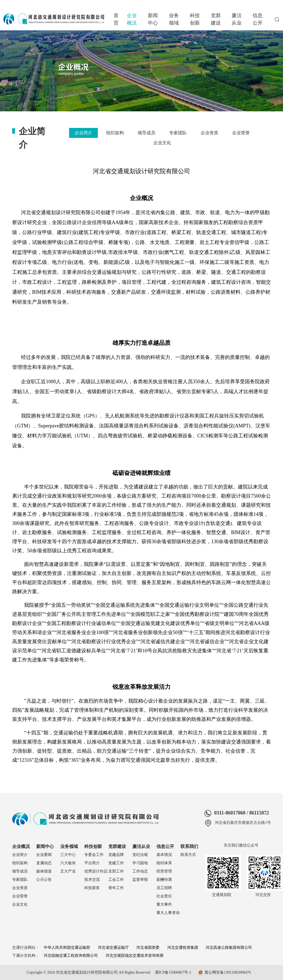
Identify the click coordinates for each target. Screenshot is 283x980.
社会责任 (164, 896)
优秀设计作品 (96, 871)
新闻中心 (153, 19)
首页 (116, 19)
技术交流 (92, 880)
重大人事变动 (168, 913)
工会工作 (116, 880)
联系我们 (189, 846)
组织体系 (164, 863)
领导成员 (146, 133)
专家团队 (178, 133)
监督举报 (140, 880)
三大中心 (68, 855)
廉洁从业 (237, 19)
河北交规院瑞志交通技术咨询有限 (135, 956)
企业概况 (132, 19)
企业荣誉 (241, 133)
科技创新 (195, 19)
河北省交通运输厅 (113, 948)
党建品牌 (116, 855)
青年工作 (116, 888)
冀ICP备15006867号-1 (173, 972)
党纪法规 (140, 855)
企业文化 (162, 143)
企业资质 (209, 133)
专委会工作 (94, 855)
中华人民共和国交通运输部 (67, 948)
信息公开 (258, 19)
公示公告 (44, 880)
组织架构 (115, 133)
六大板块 (68, 863)
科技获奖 (92, 888)
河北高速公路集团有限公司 (229, 948)
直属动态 (44, 863)
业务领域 (174, 19)
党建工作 (116, 863)
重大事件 (164, 904)
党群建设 (216, 19)
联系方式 (188, 855)
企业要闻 (44, 855)
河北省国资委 (148, 948)
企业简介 (83, 133)
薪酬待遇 (164, 880)
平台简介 (92, 863)
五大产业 (68, 871)
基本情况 (164, 855)
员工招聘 (164, 888)
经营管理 (164, 871)
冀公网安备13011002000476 (228, 972)
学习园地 (140, 863)
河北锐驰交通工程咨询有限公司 (71, 956)
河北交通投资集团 (183, 948)
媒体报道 (44, 871)
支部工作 (116, 871)
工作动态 (140, 871)
